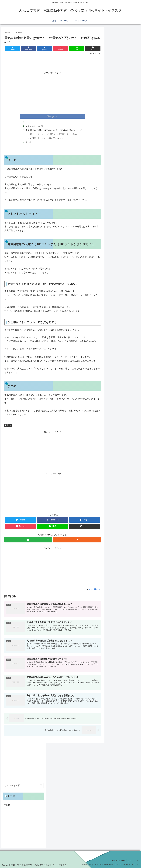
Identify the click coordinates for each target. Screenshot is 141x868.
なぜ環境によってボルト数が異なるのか (45, 138)
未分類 (8, 425)
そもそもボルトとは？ (35, 126)
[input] (23, 786)
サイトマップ (133, 861)
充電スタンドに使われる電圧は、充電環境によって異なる (53, 134)
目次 (49, 116)
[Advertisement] (53, 62)
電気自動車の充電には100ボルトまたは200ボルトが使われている (54, 130)
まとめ (28, 142)
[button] (41, 786)
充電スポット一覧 (118, 861)
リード (28, 122)
